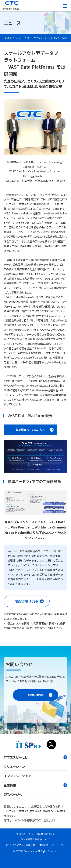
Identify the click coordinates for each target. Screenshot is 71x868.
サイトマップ (59, 845)
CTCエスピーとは (35, 757)
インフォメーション (17, 776)
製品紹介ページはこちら (30, 430)
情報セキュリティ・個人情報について (35, 834)
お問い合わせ (36, 695)
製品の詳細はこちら (32, 602)
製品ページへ (13, 794)
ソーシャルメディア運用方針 (20, 845)
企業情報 (35, 785)
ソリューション (14, 766)
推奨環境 (43, 845)
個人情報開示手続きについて (36, 839)
